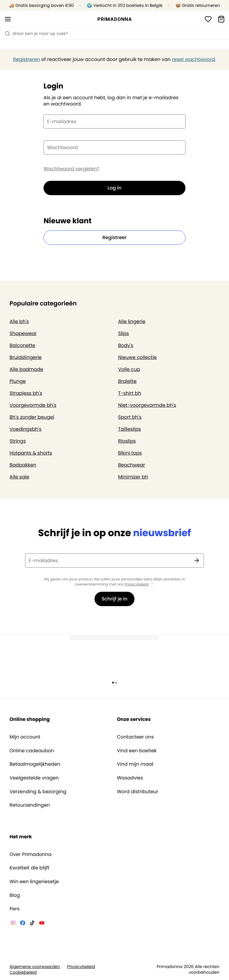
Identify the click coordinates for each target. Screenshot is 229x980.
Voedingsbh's (25, 429)
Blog (15, 895)
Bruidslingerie (26, 357)
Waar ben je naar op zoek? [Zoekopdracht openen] (36, 33)
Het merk (21, 837)
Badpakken (23, 465)
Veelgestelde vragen (34, 778)
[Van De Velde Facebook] (23, 924)
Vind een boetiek (137, 751)
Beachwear (131, 465)
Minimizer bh (133, 477)
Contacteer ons (135, 737)
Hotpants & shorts (31, 453)
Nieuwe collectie (137, 357)
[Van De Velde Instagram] (13, 924)
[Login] (208, 19)
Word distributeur (138, 792)
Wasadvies (130, 778)
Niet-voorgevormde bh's (147, 405)
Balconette (22, 345)
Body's (126, 345)
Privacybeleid (137, 584)
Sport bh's (130, 417)
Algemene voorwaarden (35, 967)
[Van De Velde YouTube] (42, 924)
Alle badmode (26, 369)
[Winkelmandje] (221, 19)
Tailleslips (130, 429)
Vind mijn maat (135, 764)
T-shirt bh (130, 393)
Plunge (18, 381)
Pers (15, 909)
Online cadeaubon (32, 751)
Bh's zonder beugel (32, 417)
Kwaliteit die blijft (30, 868)
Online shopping (30, 719)
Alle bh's (19, 321)
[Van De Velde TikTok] (32, 924)
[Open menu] (8, 19)
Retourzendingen (30, 805)
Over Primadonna (31, 854)
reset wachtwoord (194, 59)
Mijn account (25, 737)
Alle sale (19, 477)
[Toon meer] (152, 584)
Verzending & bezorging (38, 792)
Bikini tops (130, 453)
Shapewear (23, 333)
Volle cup (129, 369)
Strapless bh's (26, 393)
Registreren (27, 59)
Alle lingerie (132, 321)
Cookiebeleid (23, 972)
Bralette (127, 381)
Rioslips (127, 441)
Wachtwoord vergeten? (71, 169)
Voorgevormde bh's (33, 405)
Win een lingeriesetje (34, 882)
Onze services (134, 719)
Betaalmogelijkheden (35, 764)
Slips (123, 333)
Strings (18, 441)
